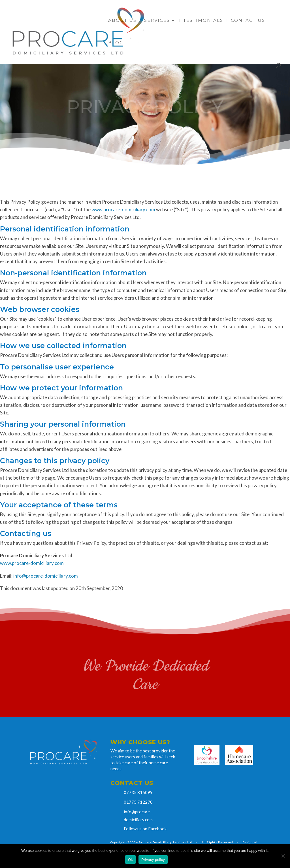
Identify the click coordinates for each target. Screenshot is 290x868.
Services (157, 21)
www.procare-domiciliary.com (123, 209)
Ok (130, 860)
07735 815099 (138, 792)
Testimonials (203, 21)
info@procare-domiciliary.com (46, 576)
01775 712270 (138, 802)
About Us (122, 21)
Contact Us (248, 21)
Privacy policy (153, 860)
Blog (116, 43)
